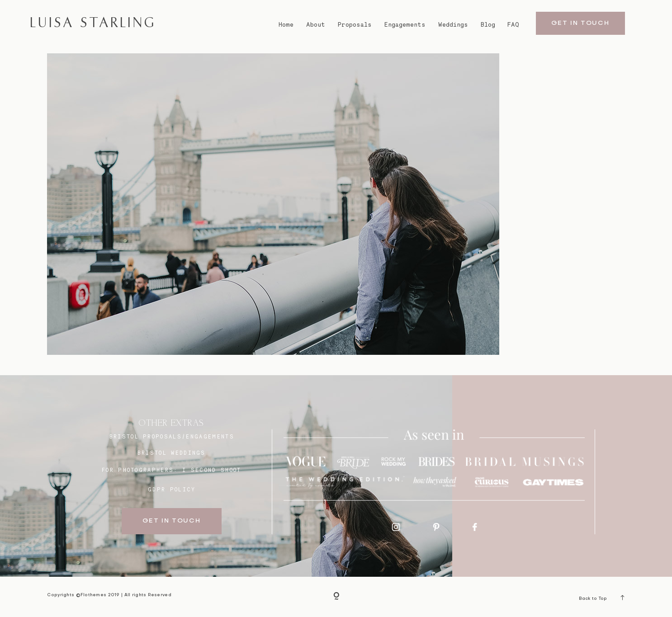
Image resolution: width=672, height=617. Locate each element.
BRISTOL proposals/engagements (172, 437)
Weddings (453, 24)
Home (286, 24)
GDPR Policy (172, 490)
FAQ (513, 24)
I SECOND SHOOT (212, 470)
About (316, 24)
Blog (488, 24)
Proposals (355, 24)
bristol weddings (172, 453)
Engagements (405, 24)
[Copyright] (336, 597)
